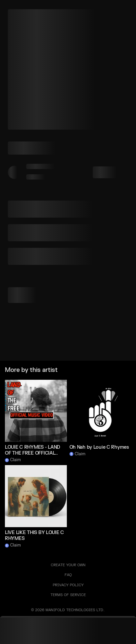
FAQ (68, 575)
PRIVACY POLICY (68, 585)
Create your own (68, 565)
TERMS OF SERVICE (68, 595)
